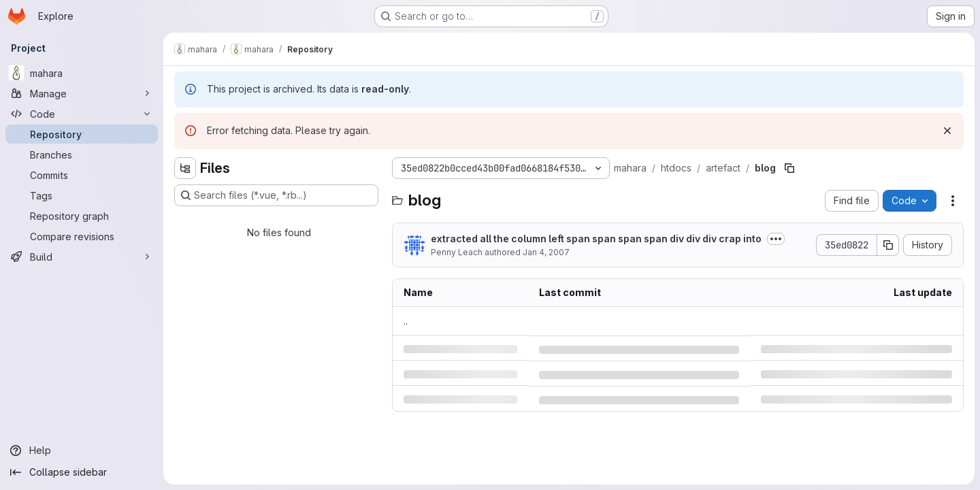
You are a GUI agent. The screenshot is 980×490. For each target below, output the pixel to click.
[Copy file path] (789, 168)
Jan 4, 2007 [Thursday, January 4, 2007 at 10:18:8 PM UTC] (546, 252)
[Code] (82, 114)
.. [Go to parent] (406, 321)
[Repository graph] (82, 216)
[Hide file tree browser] (185, 168)
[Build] (82, 257)
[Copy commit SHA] (888, 245)
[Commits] (82, 175)
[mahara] (82, 73)
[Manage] (82, 93)
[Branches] (82, 154)
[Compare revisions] (82, 236)
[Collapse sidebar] (82, 472)
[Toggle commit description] (776, 239)
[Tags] (82, 195)
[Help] (82, 451)
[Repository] (82, 134)
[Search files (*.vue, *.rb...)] (276, 195)
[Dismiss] (947, 131)
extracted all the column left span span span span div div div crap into (596, 239)
